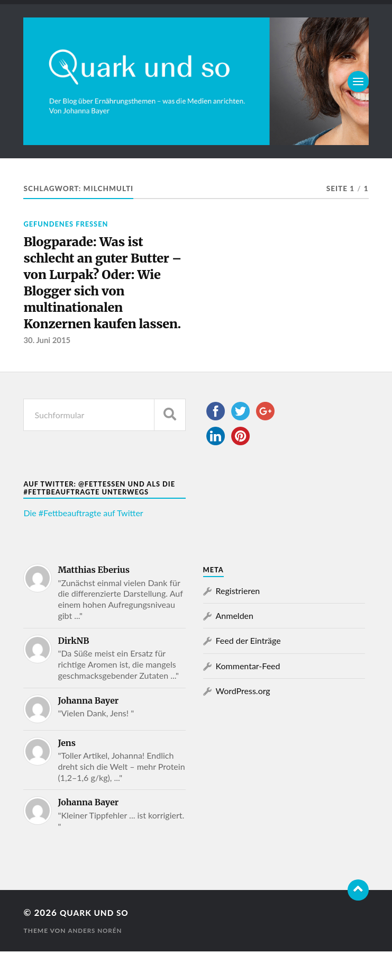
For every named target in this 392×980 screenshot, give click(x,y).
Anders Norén (96, 959)
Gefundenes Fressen (66, 224)
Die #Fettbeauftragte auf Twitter (83, 542)
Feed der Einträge (248, 669)
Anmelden (235, 644)
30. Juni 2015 (47, 369)
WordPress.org (243, 720)
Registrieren (238, 619)
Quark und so (98, 942)
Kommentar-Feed (248, 694)
